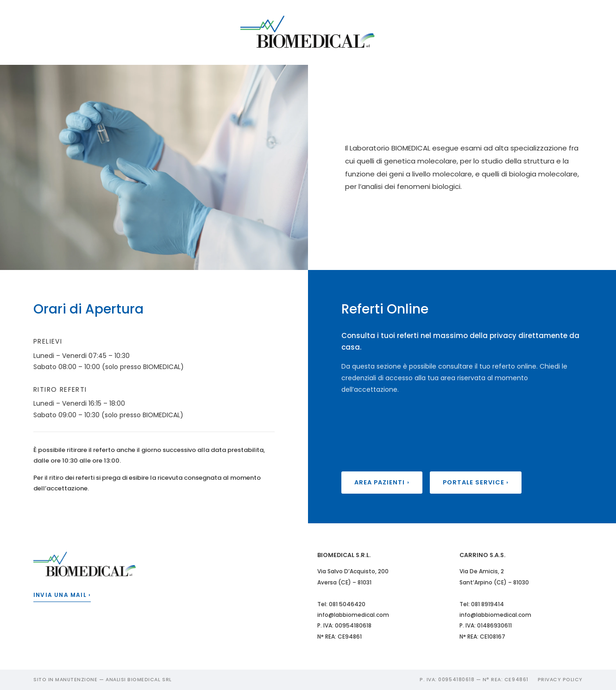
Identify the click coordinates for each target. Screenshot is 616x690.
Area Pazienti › (382, 482)
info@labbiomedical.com (353, 615)
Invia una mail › (62, 595)
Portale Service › (476, 482)
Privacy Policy (560, 680)
